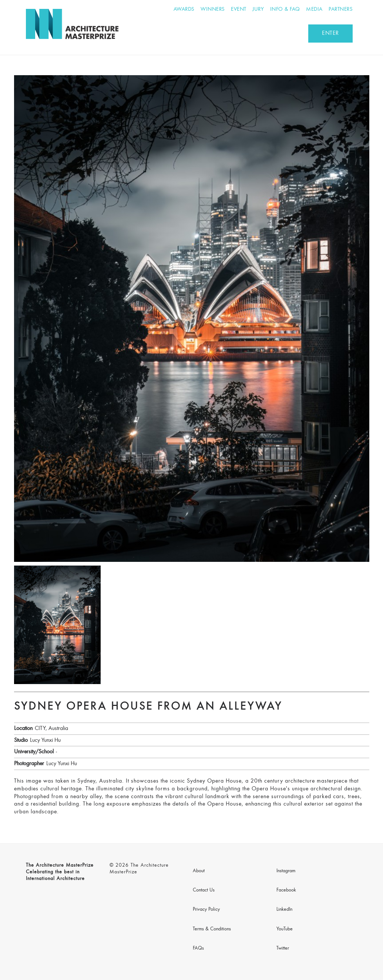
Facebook (286, 890)
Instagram (286, 871)
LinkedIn (284, 910)
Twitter (283, 949)
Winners (213, 9)
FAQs (198, 949)
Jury (258, 9)
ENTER (330, 33)
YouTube (285, 929)
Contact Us (204, 890)
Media (314, 9)
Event (239, 9)
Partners (341, 9)
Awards (184, 9)
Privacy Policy (206, 910)
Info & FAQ (285, 9)
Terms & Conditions (212, 929)
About (199, 871)
